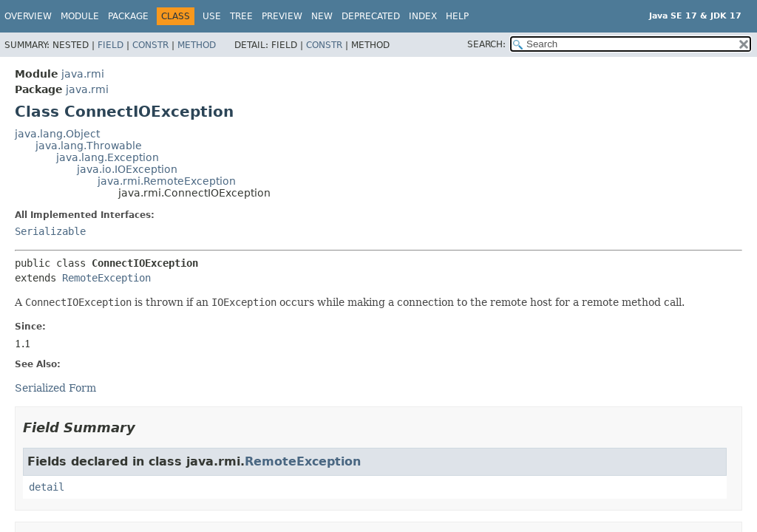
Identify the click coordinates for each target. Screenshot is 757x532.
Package (128, 16)
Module (80, 16)
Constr (150, 45)
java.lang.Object (57, 134)
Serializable (50, 231)
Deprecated (371, 16)
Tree (241, 16)
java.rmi (83, 74)
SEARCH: (486, 44)
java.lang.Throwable (89, 146)
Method (197, 45)
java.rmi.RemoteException (167, 181)
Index (423, 16)
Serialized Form (55, 388)
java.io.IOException (127, 169)
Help (457, 16)
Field (111, 45)
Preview (282, 16)
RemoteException (106, 278)
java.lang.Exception (108, 157)
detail (47, 487)
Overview (28, 16)
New (322, 16)
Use (212, 16)
